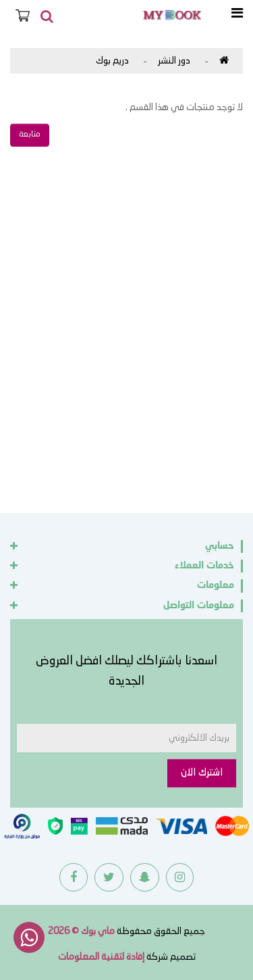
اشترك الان (202, 773)
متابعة (30, 134)
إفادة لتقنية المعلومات (101, 957)
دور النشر (174, 61)
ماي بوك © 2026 (81, 931)
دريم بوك (112, 61)
